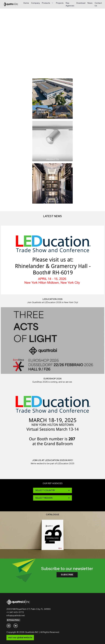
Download (81, 3)
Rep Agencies (70, 4)
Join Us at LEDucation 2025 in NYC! (53, 460)
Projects (60, 3)
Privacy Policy (14, 620)
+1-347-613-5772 (15, 612)
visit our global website (20, 637)
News (90, 3)
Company (35, 3)
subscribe (67, 575)
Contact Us (98, 4)
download (53, 538)
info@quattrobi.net (16, 615)
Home (26, 3)
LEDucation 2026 (52, 299)
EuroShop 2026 (53, 379)
